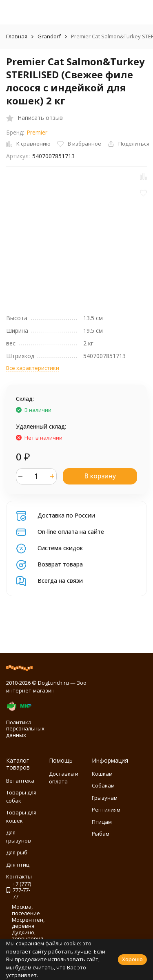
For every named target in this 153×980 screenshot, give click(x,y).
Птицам (102, 822)
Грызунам (105, 798)
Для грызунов (19, 836)
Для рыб (17, 852)
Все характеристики (33, 368)
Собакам (103, 785)
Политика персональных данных (25, 729)
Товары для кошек (21, 816)
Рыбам (101, 834)
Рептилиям (106, 810)
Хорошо (132, 959)
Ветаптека (20, 781)
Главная (17, 36)
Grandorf (49, 36)
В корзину (100, 476)
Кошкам (102, 774)
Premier (37, 132)
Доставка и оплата (64, 778)
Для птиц (18, 865)
